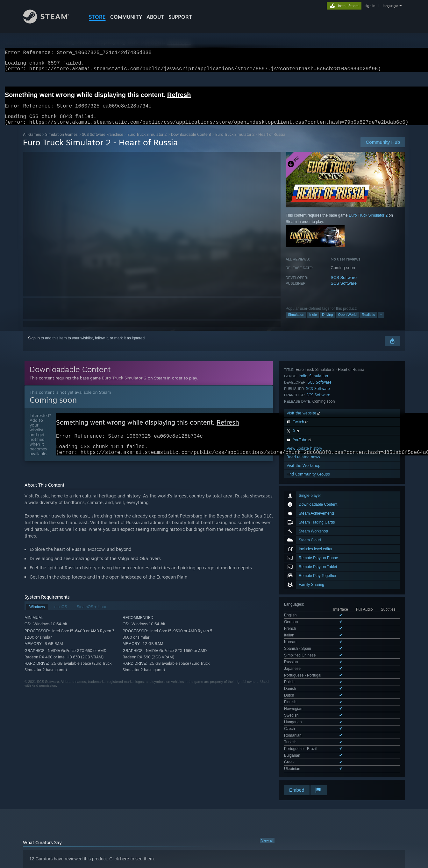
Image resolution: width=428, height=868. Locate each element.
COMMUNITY (126, 17)
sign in (370, 6)
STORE (97, 17)
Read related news (303, 637)
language (390, 6)
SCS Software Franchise (103, 142)
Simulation (296, 322)
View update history (304, 629)
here (125, 757)
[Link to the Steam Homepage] (51, 22)
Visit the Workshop (303, 646)
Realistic (368, 322)
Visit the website (304, 593)
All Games (32, 142)
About (155, 17)
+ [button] (381, 322)
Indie (313, 322)
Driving (327, 322)
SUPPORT (180, 17)
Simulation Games (61, 142)
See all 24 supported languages (311, 532)
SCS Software (344, 285)
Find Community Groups (308, 654)
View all (267, 739)
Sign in (34, 346)
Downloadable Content (191, 142)
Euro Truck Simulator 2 (147, 142)
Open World (347, 322)
